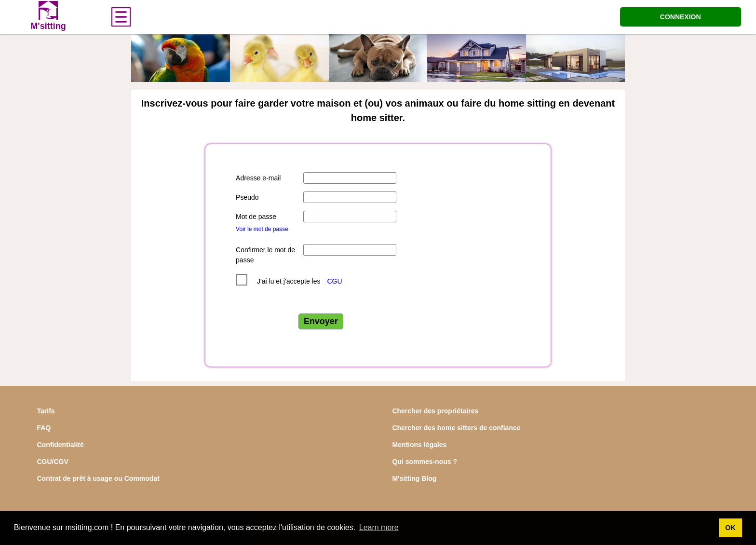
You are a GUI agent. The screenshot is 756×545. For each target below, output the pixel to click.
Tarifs (46, 411)
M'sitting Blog (414, 478)
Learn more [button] (379, 527)
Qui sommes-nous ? (425, 462)
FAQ (44, 428)
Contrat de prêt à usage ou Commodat (98, 478)
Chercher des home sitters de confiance (456, 428)
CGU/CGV (53, 462)
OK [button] (730, 528)
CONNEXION (681, 17)
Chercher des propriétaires (435, 411)
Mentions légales (419, 445)
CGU (334, 281)
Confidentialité (61, 445)
